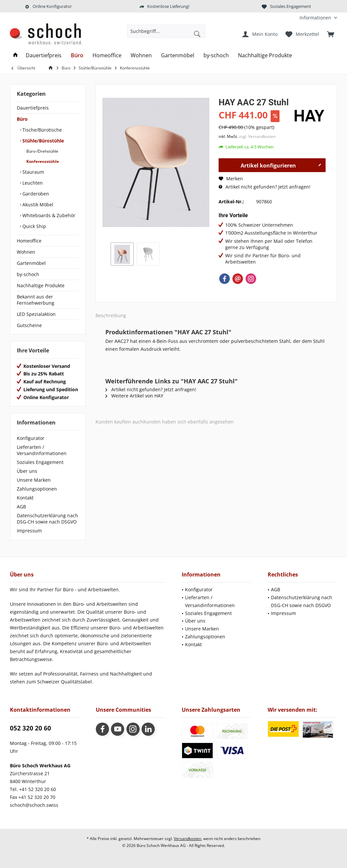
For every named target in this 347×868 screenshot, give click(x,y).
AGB (21, 507)
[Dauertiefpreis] (44, 55)
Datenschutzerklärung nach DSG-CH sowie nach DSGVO (47, 519)
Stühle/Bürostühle (42, 141)
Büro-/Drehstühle (42, 151)
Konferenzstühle (42, 161)
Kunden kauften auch (119, 422)
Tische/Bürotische (41, 130)
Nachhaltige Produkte (41, 285)
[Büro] (77, 55)
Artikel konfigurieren (281, 165)
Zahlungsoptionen (37, 489)
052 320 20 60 (30, 728)
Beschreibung (111, 315)
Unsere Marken (34, 480)
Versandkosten (187, 839)
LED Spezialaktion (36, 314)
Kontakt (25, 498)
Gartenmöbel (31, 263)
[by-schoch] (216, 55)
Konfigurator (31, 438)
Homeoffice (29, 241)
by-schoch (28, 274)
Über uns (27, 471)
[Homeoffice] (107, 55)
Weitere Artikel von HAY (134, 396)
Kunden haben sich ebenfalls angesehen (188, 422)
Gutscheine (29, 325)
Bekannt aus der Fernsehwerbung (36, 300)
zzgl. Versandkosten (257, 136)
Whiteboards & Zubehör (48, 215)
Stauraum (33, 172)
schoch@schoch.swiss (34, 805)
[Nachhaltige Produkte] (265, 55)
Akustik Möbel (37, 204)
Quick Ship (34, 226)
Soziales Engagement (40, 462)
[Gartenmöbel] (178, 55)
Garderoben (35, 194)
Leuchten (32, 183)
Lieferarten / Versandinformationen (42, 450)
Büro (22, 119)
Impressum (29, 531)
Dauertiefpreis (33, 108)
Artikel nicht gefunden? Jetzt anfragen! (265, 187)
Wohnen (26, 252)
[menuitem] (316, 18)
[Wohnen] (141, 55)
